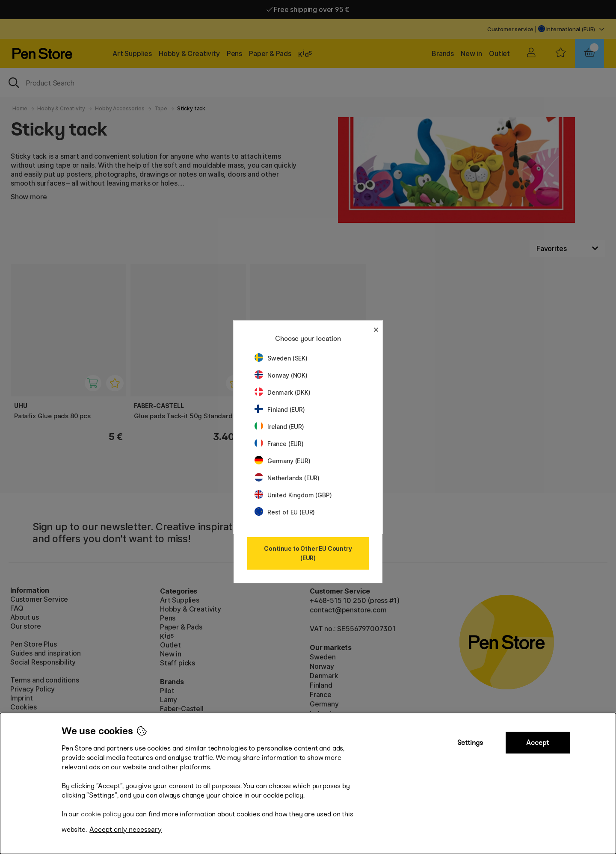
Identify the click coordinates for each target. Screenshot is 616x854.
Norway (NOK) (281, 375)
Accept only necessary (126, 829)
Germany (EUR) (283, 461)
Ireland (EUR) (279, 427)
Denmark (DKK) (283, 392)
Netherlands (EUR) (287, 478)
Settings (470, 743)
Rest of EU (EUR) (285, 512)
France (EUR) (279, 444)
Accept (538, 743)
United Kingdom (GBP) (293, 495)
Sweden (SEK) (281, 358)
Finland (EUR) (280, 409)
